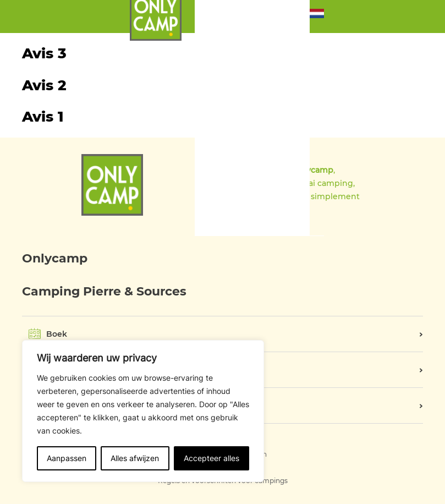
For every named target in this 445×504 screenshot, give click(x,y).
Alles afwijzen (135, 458)
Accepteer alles (211, 458)
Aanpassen (67, 458)
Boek (57, 334)
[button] (317, 16)
